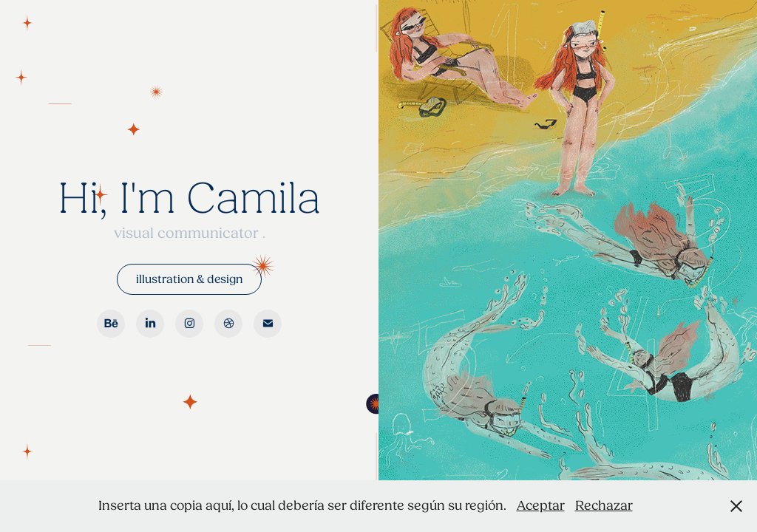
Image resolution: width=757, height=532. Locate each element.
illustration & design (189, 279)
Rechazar (604, 506)
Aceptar (541, 506)
